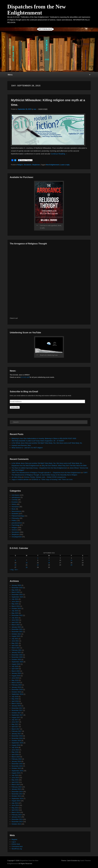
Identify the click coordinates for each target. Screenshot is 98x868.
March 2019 (16, 683)
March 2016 (16, 757)
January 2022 (16, 627)
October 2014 (16, 796)
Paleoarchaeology (18, 516)
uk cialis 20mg (16, 477)
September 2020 (17, 662)
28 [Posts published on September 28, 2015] (27, 567)
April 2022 (15, 622)
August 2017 (16, 717)
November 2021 (17, 632)
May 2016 (15, 752)
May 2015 (15, 780)
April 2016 (15, 754)
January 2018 (16, 706)
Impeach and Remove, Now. (21, 445)
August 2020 (16, 664)
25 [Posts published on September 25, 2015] (71, 565)
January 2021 (16, 652)
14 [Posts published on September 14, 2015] (27, 563)
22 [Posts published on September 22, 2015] (38, 565)
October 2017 (16, 713)
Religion (20, 165)
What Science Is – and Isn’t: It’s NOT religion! (27, 448)
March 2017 (16, 729)
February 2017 (17, 731)
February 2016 (17, 759)
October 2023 (16, 608)
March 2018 (16, 703)
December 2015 (17, 764)
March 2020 (16, 671)
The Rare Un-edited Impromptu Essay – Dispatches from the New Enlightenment (39, 468)
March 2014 (16, 812)
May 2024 (15, 604)
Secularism (28, 165)
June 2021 (15, 641)
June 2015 (15, 778)
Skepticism (36, 165)
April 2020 (15, 669)
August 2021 (16, 636)
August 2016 (16, 745)
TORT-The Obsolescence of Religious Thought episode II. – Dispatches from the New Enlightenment (46, 473)
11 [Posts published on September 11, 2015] (71, 560)
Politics (14, 520)
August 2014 (16, 801)
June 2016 (15, 750)
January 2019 (16, 687)
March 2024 (16, 606)
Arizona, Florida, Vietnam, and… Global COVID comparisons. (45, 477)
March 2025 (16, 592)
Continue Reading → (59, 154)
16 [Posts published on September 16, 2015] (49, 563)
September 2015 (17, 771)
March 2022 (16, 625)
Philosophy (15, 518)
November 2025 (17, 588)
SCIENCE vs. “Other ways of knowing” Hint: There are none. (52, 479)
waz (35, 109)
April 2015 (15, 782)
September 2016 (17, 743)
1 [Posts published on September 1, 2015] (38, 558)
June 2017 (15, 722)
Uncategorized (17, 537)
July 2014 (15, 803)
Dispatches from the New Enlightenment (37, 10)
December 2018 (17, 690)
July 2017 (15, 720)
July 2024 (15, 599)
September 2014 (17, 798)
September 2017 (17, 715)
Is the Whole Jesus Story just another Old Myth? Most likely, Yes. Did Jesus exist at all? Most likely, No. (47, 443)
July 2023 (15, 611)
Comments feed (17, 846)
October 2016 (16, 741)
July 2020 (15, 666)
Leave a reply (43, 109)
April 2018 (15, 701)
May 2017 (15, 724)
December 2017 (17, 708)
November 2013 (17, 822)
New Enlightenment (53, 165)
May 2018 (15, 699)
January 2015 (16, 789)
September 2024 (17, 597)
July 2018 (15, 697)
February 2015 (17, 787)
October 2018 (16, 692)
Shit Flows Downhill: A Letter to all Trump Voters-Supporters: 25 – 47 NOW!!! (38, 441)
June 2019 (15, 678)
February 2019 (17, 685)
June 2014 (15, 805)
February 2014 (17, 815)
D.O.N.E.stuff (25, 377)
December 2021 (17, 629)
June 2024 (15, 602)
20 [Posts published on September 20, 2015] (15, 565)
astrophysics (16, 497)
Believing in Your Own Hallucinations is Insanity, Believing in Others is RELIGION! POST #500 (44, 438)
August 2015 (16, 773)
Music (14, 509)
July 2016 (15, 747)
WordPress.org (17, 849)
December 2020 (17, 655)
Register (14, 839)
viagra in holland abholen (20, 479)
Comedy (14, 500)
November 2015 (17, 766)
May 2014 (15, 808)
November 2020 (17, 657)
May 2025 (15, 590)
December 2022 (17, 615)
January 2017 (16, 734)
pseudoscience (17, 523)
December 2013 (17, 819)
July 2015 (15, 775)
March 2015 (16, 785)
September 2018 (17, 694)
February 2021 (17, 650)
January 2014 (16, 817)
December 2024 (17, 595)
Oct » (16, 570)
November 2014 (17, 794)
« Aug (12, 570)
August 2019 (16, 676)
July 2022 (15, 618)
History (14, 504)
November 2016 (17, 738)
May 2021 (15, 643)
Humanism (15, 507)
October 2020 (16, 659)
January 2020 (16, 673)
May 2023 (15, 613)
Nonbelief (15, 514)
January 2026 (16, 585)
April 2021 (15, 646)
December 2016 (17, 736)
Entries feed (16, 844)
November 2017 (17, 710)
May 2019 (15, 680)
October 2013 (16, 824)
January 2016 (16, 761)
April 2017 (15, 727)
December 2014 (17, 792)
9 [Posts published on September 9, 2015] (49, 560)
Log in (14, 842)
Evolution (15, 502)
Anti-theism (15, 495)
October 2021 (16, 634)
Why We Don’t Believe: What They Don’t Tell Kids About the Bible (64, 466)
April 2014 (15, 810)
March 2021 (16, 648)
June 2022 (15, 620)
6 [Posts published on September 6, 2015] (15, 560)
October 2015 (16, 768)
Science (14, 530)
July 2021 (15, 639)
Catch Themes (85, 861)
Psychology (15, 525)
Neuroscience (16, 511)
